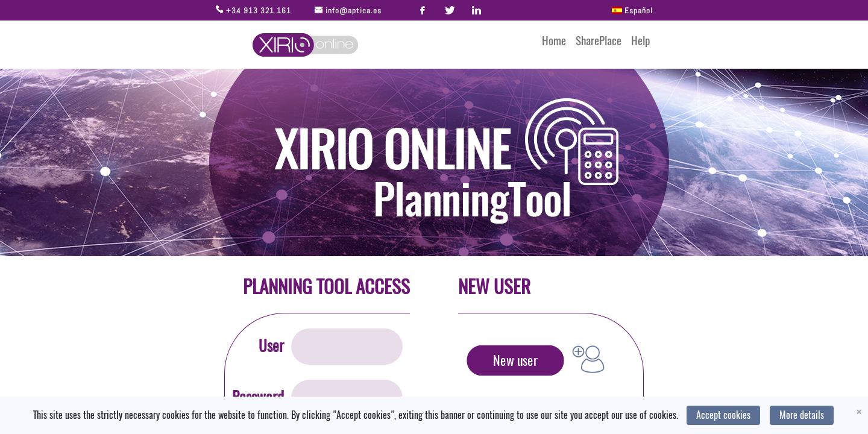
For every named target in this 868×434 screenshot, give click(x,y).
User (271, 346)
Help (640, 40)
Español (631, 11)
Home (554, 40)
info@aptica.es (352, 11)
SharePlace (599, 40)
